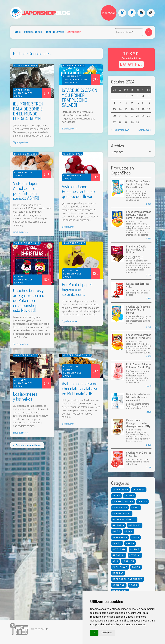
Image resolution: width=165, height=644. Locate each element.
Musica (135, 549)
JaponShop (109, 13)
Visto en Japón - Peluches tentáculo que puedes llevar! (78, 191)
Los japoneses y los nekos (25, 396)
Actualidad (22, 90)
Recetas (118, 573)
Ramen (136, 567)
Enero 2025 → (145, 130)
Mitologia (119, 549)
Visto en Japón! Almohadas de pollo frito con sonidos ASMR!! (26, 191)
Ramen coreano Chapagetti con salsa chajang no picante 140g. (138, 423)
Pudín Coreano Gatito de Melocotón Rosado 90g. (138, 366)
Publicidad (120, 567)
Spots (133, 585)
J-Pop (116, 531)
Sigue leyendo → (21, 142)
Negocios (119, 555)
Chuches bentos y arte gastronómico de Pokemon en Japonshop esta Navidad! (29, 300)
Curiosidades (24, 93)
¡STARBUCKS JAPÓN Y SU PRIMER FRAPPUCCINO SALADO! (80, 97)
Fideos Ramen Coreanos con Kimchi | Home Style (139, 336)
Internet (135, 525)
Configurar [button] (107, 633)
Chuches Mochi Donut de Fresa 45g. (139, 454)
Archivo (117, 146)
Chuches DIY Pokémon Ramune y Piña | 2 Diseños (138, 310)
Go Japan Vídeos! (124, 519)
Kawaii (19, 283)
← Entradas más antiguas (27, 445)
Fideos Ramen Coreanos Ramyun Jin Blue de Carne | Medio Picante (139, 215)
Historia (118, 525)
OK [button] (94, 633)
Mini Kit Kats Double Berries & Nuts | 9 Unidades (136, 249)
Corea (136, 507)
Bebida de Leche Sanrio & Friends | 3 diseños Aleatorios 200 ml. (138, 397)
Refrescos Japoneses (128, 579)
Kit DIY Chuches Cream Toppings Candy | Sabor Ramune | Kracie (138, 184)
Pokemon (128, 561)
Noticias (135, 555)
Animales (21, 380)
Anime (116, 496)
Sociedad (119, 585)
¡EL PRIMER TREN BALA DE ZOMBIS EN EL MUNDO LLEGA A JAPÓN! (28, 111)
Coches (129, 496)
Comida (19, 277)
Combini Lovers (55, 32)
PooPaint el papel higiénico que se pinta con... (77, 289)
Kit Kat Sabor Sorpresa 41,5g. (138, 285)
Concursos (120, 507)
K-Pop (135, 537)
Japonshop (74, 32)
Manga (130, 543)
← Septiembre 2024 (120, 130)
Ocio (115, 561)
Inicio (17, 32)
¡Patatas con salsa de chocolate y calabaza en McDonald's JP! (80, 388)
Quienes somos (40, 629)
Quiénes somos (33, 32)
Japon (18, 96)
